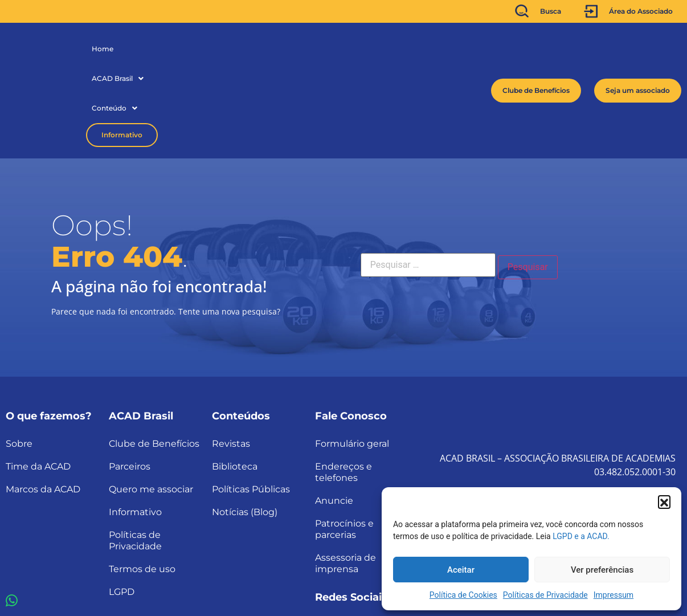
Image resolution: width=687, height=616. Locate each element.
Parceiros (130, 383)
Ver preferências (602, 570)
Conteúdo (211, 49)
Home (103, 49)
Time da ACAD (38, 383)
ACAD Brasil (151, 49)
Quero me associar (151, 406)
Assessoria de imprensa (345, 480)
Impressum (614, 595)
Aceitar (461, 570)
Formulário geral (352, 360)
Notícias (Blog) (245, 429)
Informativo (275, 49)
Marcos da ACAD (43, 406)
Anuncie (334, 417)
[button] (664, 501)
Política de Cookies (463, 595)
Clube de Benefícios (154, 360)
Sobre (19, 360)
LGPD (122, 509)
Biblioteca (235, 383)
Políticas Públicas (251, 406)
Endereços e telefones (343, 389)
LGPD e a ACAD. (581, 536)
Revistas (231, 360)
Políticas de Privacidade (545, 595)
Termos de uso (142, 486)
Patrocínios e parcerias (344, 446)
